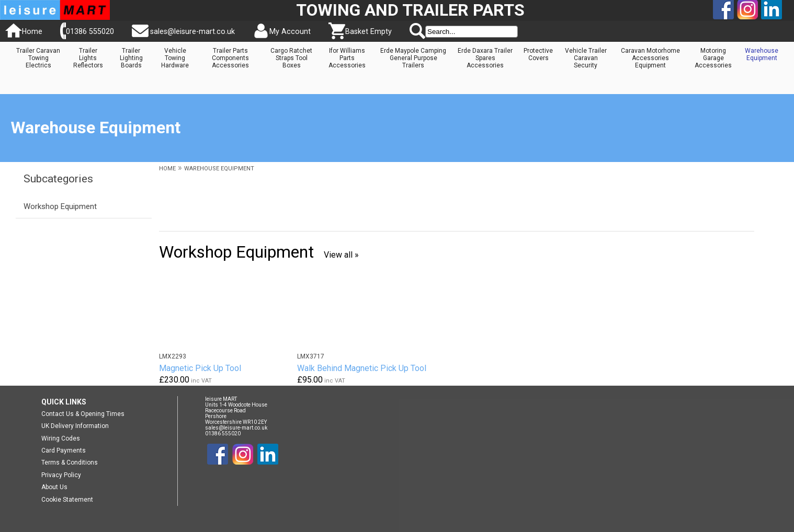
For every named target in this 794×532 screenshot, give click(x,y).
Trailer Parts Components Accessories (230, 58)
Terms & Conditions (70, 462)
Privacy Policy (61, 475)
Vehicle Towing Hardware (175, 58)
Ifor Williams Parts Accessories (347, 58)
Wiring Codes (61, 438)
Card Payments (64, 450)
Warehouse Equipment (762, 54)
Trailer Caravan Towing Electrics (38, 58)
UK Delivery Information (75, 426)
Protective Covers (538, 54)
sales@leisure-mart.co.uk (192, 31)
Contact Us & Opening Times (83, 414)
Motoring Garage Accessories (713, 58)
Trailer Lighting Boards (131, 58)
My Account (290, 31)
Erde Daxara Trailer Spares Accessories (485, 58)
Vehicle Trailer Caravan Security (586, 58)
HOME (167, 169)
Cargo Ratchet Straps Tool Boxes (291, 58)
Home (32, 31)
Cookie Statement (67, 500)
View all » (341, 255)
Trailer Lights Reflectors (88, 58)
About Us (54, 487)
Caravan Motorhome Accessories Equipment (650, 58)
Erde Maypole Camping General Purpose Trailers (413, 58)
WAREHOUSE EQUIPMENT (219, 169)
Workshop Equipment (60, 206)
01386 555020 (90, 31)
